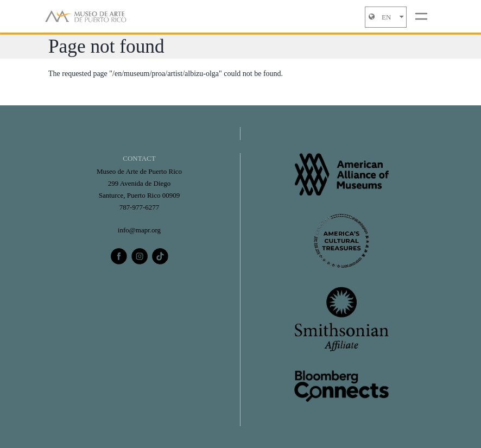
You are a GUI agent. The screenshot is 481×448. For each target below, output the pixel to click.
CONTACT (139, 158)
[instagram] (140, 256)
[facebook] (119, 256)
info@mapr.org (139, 230)
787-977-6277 (140, 207)
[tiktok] (160, 256)
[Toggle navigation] (421, 16)
